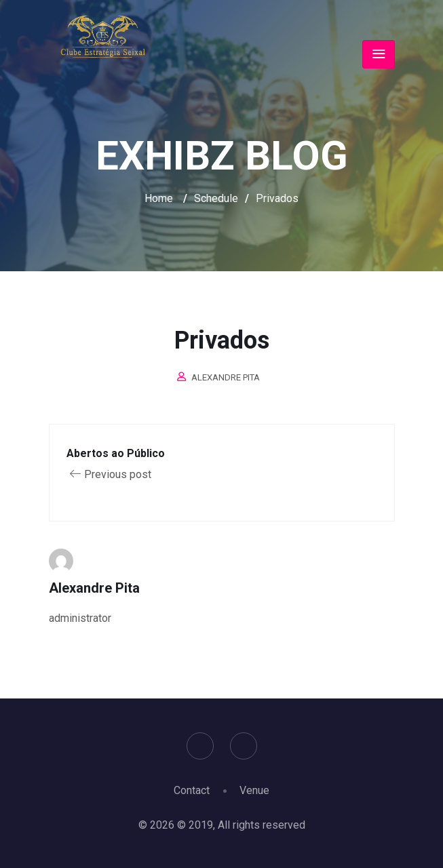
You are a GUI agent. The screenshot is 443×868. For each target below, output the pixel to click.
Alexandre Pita (226, 377)
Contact (192, 790)
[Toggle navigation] (379, 54)
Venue (254, 790)
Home (159, 198)
